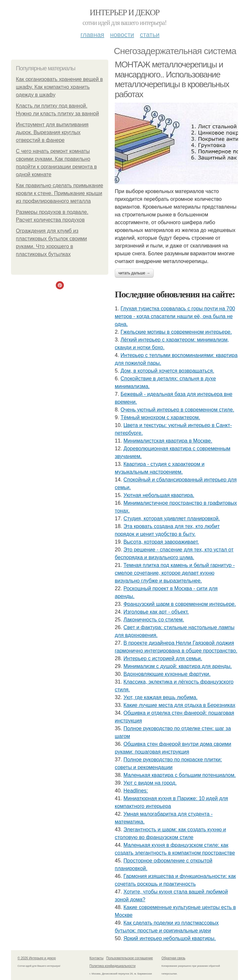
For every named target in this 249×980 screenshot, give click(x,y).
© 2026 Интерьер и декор (37, 958)
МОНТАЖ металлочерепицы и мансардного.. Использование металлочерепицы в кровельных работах (172, 79)
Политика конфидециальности (113, 966)
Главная (92, 35)
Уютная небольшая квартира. (159, 495)
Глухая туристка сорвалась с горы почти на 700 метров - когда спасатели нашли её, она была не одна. (175, 316)
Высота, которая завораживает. (161, 542)
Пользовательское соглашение (130, 958)
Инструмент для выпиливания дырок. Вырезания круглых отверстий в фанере (52, 132)
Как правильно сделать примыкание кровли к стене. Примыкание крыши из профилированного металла (59, 193)
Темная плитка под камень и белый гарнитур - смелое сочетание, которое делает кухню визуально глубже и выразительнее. (175, 573)
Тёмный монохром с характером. (160, 417)
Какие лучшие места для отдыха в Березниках (179, 705)
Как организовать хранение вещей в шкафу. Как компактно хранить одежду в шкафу (59, 87)
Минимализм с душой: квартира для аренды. (178, 666)
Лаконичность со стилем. (154, 620)
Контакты (96, 958)
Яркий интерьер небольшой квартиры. (170, 938)
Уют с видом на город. (150, 783)
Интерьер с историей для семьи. (163, 658)
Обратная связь (173, 958)
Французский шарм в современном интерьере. (180, 604)
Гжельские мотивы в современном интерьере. (176, 332)
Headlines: (136, 791)
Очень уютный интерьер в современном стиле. (177, 410)
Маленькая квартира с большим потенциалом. (180, 775)
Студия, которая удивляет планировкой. (172, 519)
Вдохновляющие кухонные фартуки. (167, 674)
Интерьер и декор (125, 12)
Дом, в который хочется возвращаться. (167, 371)
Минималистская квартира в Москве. (168, 441)
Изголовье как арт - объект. (156, 612)
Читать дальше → (134, 273)
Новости (122, 35)
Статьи (149, 35)
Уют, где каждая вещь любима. (161, 697)
